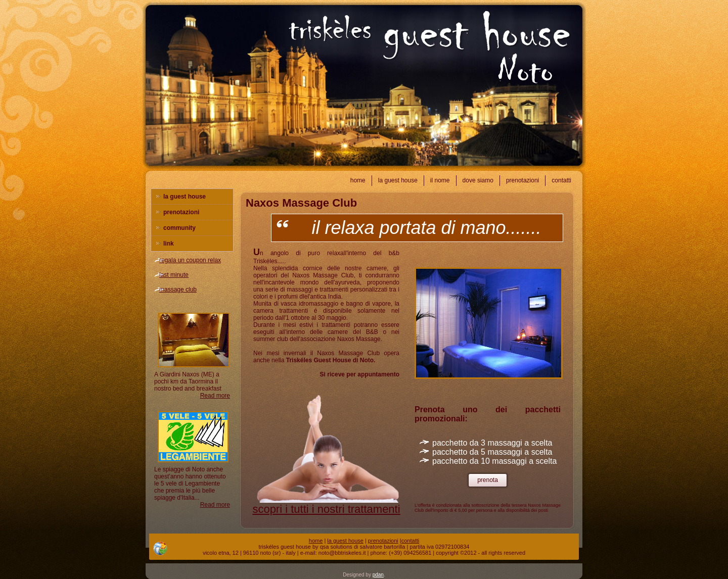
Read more (215, 396)
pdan (378, 575)
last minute (174, 275)
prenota (488, 480)
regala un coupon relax (190, 260)
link (169, 244)
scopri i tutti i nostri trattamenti (326, 509)
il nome (440, 180)
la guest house (398, 180)
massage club (178, 289)
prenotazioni (522, 180)
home (358, 180)
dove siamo (478, 180)
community (179, 228)
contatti (561, 180)
